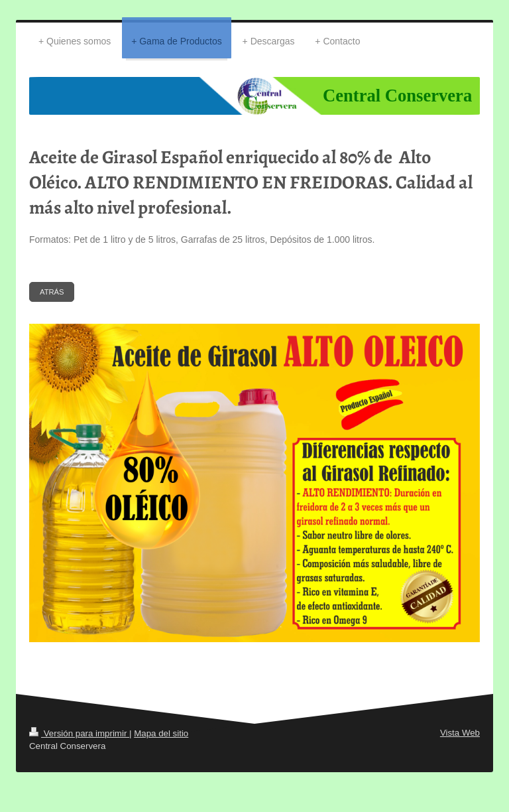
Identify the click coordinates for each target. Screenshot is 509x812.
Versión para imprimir (79, 733)
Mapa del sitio (161, 733)
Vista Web (460, 733)
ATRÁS (52, 292)
